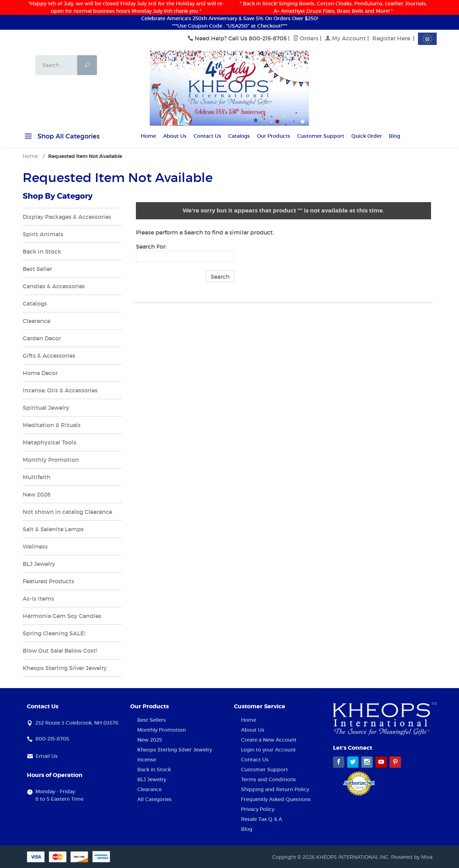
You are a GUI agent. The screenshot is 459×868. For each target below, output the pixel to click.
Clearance (36, 321)
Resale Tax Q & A (262, 819)
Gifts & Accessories (49, 356)
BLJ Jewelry (39, 564)
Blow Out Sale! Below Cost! (60, 651)
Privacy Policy (258, 809)
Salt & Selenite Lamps (53, 529)
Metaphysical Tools (50, 442)
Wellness (35, 546)
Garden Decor (42, 338)
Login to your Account (268, 750)
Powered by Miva (412, 857)
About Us (175, 136)
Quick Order (367, 136)
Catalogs (239, 136)
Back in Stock (42, 251)
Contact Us (207, 136)
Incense (147, 760)
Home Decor (40, 373)
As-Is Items (38, 598)
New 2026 (37, 494)
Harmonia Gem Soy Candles (62, 616)
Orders (306, 38)
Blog (395, 136)
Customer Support (321, 136)
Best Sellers (152, 720)
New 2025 (150, 740)
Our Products (274, 136)
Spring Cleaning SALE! (54, 633)
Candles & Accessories (54, 286)
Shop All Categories (61, 137)
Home (148, 136)
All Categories (154, 799)
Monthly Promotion (51, 460)
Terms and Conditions (268, 779)
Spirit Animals (43, 234)
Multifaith (37, 477)
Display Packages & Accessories (67, 217)
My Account (345, 38)
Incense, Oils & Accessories (60, 390)
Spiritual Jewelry (46, 408)
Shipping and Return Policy (275, 789)
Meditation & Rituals (52, 425)
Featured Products (48, 581)
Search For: (151, 246)
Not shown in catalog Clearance (67, 512)
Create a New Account (269, 740)
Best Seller (37, 269)
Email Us (47, 756)
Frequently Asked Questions (276, 799)
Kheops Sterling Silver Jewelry (65, 668)
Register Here (391, 38)
